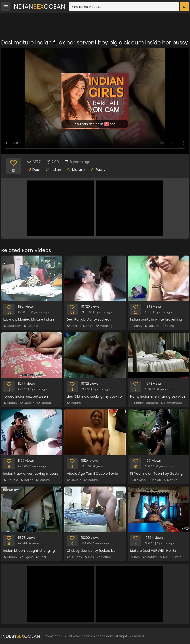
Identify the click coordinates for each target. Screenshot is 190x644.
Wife (176, 557)
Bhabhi (10, 403)
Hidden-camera (144, 403)
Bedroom (12, 326)
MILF (164, 557)
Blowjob (138, 480)
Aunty (136, 326)
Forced (44, 403)
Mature (78, 170)
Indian (56, 170)
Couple (31, 326)
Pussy (101, 170)
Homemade (171, 403)
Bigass (26, 557)
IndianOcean (39, 7)
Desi (36, 170)
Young (168, 326)
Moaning (104, 326)
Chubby (74, 557)
